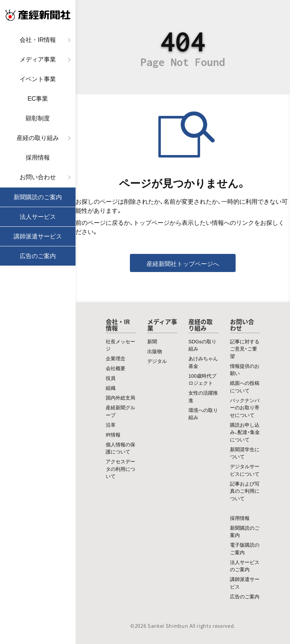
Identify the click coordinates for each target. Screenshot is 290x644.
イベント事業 (38, 79)
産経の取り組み (38, 138)
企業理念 (116, 358)
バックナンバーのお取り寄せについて (245, 407)
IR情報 (113, 434)
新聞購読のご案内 (38, 197)
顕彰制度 (38, 118)
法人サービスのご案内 (245, 566)
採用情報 (38, 158)
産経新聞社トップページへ (183, 263)
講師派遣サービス (38, 236)
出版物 (155, 351)
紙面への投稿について (245, 387)
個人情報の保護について (120, 448)
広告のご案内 (38, 256)
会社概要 (116, 368)
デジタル (157, 361)
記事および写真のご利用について (245, 491)
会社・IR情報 (38, 40)
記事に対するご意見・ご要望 (245, 349)
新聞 (152, 341)
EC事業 (38, 99)
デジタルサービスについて (245, 470)
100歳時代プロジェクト (202, 379)
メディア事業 (38, 59)
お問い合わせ (38, 177)
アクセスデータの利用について (120, 469)
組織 (111, 388)
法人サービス (38, 217)
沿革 (111, 425)
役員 (111, 378)
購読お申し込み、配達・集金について (245, 432)
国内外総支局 (120, 397)
